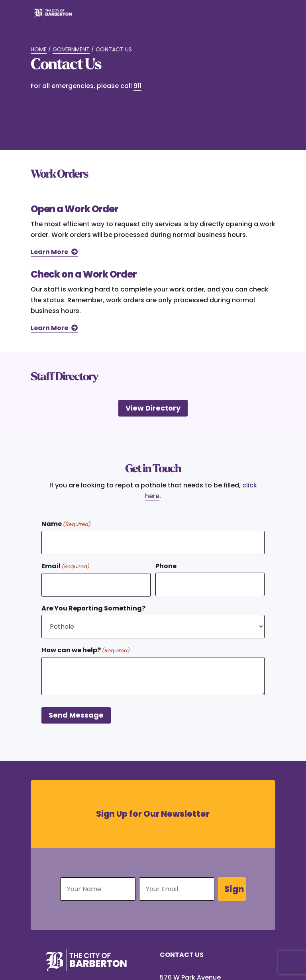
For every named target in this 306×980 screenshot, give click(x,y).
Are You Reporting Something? (93, 608)
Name (66, 524)
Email (66, 566)
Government (71, 49)
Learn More (49, 252)
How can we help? (86, 650)
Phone (166, 566)
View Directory (153, 408)
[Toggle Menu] (265, 18)
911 (137, 86)
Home (39, 49)
